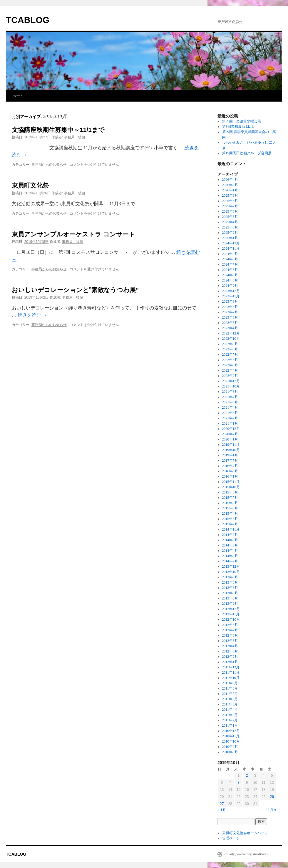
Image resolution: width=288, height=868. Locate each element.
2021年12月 (231, 381)
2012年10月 (231, 619)
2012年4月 (230, 646)
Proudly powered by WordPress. (246, 854)
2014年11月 (231, 529)
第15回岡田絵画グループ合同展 (247, 153)
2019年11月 (231, 445)
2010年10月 (231, 741)
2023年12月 (231, 291)
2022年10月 (231, 339)
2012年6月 (230, 635)
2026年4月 (230, 180)
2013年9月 (230, 577)
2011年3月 (230, 715)
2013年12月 (231, 566)
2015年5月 (230, 508)
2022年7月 (230, 355)
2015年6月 (230, 503)
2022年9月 (230, 344)
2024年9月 (230, 254)
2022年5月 (230, 365)
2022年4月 (230, 370)
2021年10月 (231, 386)
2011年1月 (230, 725)
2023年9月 (230, 302)
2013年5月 (230, 593)
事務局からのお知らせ (49, 165)
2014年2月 (230, 561)
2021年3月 (230, 413)
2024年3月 (230, 280)
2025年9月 (230, 196)
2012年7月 (230, 630)
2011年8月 (230, 688)
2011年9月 (230, 683)
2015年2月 (230, 524)
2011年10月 (231, 678)
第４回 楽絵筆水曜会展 (242, 121)
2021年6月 (230, 402)
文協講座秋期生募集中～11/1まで (58, 130)
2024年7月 (230, 264)
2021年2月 (230, 418)
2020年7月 (230, 434)
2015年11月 (231, 482)
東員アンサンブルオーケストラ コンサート (73, 234)
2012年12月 (231, 609)
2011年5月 (230, 704)
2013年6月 (230, 588)
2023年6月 (230, 317)
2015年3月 (230, 519)
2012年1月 (230, 662)
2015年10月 (231, 487)
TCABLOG (28, 20)
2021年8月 (230, 392)
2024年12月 (231, 243)
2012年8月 (230, 625)
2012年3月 (230, 651)
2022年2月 (230, 376)
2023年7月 (230, 312)
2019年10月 (231, 450)
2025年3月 (230, 227)
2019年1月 (230, 455)
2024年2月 (230, 286)
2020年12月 (231, 429)
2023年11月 (231, 296)
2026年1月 (230, 190)
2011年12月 (231, 667)
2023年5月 (230, 323)
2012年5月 (230, 641)
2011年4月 (230, 710)
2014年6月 (230, 545)
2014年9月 (230, 535)
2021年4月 (230, 408)
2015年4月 (230, 513)
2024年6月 (230, 270)
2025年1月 (230, 238)
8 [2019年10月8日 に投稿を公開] (238, 783)
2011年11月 (231, 672)
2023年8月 (230, 307)
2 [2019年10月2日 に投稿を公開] (247, 776)
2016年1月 (230, 476)
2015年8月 (230, 492)
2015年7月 (230, 498)
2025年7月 (230, 206)
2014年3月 (230, 556)
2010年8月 (230, 752)
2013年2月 (230, 604)
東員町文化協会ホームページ (245, 833)
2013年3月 (230, 598)
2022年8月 (230, 349)
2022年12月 (231, 333)
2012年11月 (231, 614)
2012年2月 (230, 657)
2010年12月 (231, 731)
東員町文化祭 (30, 185)
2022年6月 (230, 360)
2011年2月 (230, 720)
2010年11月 (231, 736)
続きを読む (32, 315)
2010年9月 (230, 747)
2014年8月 (230, 540)
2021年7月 (230, 397)
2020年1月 (230, 439)
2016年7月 (230, 466)
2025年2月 (230, 233)
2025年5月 (230, 217)
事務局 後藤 (75, 137)
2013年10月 (231, 572)
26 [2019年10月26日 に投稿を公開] (272, 797)
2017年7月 (230, 460)
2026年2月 (230, 185)
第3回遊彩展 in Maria (238, 127)
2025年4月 (230, 222)
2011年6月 (230, 699)
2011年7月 (230, 694)
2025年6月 (230, 211)
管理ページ (231, 838)
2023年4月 (230, 328)
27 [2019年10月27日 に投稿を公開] (222, 804)
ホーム (18, 96)
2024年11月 (231, 249)
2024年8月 (230, 259)
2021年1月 (230, 423)
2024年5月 (230, 275)
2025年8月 (230, 201)
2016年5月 (230, 471)
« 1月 (222, 810)
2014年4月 (230, 551)
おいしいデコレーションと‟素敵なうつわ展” (75, 290)
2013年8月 (230, 582)
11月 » (271, 810)
